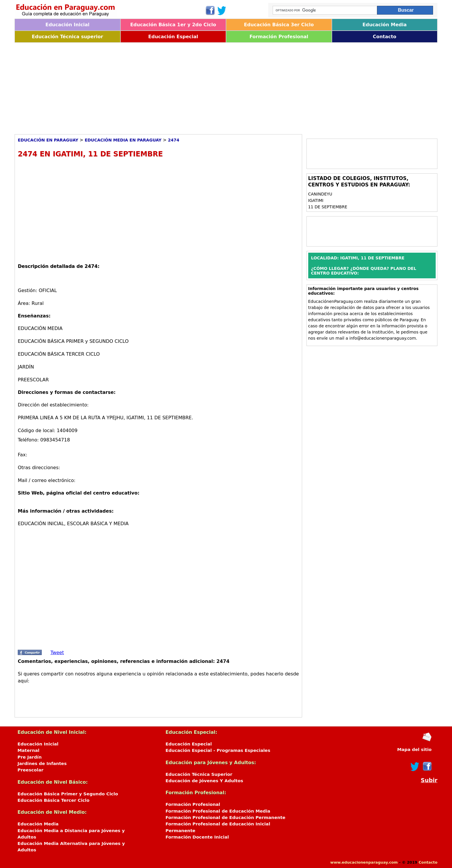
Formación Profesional (279, 37)
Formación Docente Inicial (197, 837)
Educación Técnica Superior (199, 774)
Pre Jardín (30, 757)
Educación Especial (173, 37)
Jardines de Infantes (42, 764)
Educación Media (384, 25)
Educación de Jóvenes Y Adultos (204, 781)
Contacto (384, 37)
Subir (429, 780)
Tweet (57, 653)
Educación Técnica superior (67, 37)
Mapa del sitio (414, 750)
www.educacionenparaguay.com (364, 862)
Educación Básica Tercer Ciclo (54, 800)
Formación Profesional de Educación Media (218, 811)
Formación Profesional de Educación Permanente (226, 818)
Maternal (28, 750)
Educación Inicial (68, 25)
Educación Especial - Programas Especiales (218, 750)
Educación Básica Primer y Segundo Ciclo (68, 794)
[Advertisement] (190, 86)
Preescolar (30, 770)
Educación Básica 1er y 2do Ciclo (173, 25)
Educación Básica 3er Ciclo (279, 25)
